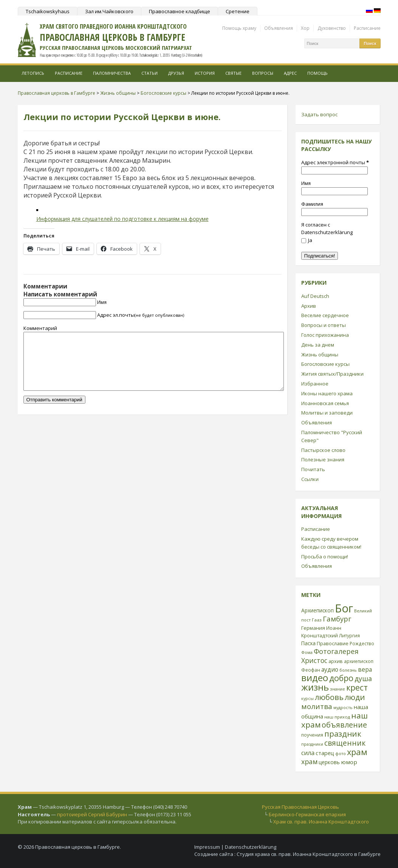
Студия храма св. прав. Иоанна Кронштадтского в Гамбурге (309, 854)
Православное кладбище (180, 11)
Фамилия (312, 204)
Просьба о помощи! (325, 557)
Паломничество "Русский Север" (332, 436)
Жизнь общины (320, 355)
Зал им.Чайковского (109, 11)
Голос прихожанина (325, 335)
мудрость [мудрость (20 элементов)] (343, 708)
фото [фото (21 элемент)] (341, 753)
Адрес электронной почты (335, 162)
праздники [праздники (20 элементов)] (312, 744)
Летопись (33, 73)
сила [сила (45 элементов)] (308, 753)
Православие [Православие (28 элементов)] (333, 643)
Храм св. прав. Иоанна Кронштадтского (321, 822)
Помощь (317, 73)
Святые (233, 73)
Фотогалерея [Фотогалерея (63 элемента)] (336, 651)
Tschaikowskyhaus (48, 11)
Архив (309, 306)
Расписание (367, 28)
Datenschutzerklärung (251, 847)
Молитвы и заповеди (327, 413)
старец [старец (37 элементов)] (325, 753)
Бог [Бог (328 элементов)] (344, 608)
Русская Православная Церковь (300, 807)
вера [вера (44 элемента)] (365, 669)
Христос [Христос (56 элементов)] (314, 660)
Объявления (279, 28)
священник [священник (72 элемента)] (345, 743)
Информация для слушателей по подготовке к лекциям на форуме (122, 219)
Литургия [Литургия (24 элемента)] (349, 635)
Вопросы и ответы (324, 325)
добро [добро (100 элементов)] (341, 678)
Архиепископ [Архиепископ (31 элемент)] (317, 610)
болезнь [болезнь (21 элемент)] (348, 670)
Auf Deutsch (315, 296)
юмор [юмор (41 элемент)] (349, 762)
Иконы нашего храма (327, 393)
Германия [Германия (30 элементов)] (313, 628)
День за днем (318, 345)
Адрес (290, 73)
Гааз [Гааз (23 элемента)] (317, 620)
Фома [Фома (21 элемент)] (307, 652)
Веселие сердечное (325, 315)
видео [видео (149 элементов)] (315, 678)
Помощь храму (239, 28)
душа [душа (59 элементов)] (363, 678)
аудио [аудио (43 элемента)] (330, 669)
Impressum (207, 847)
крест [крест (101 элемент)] (357, 687)
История (205, 73)
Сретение (238, 11)
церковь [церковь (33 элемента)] (329, 762)
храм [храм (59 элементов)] (309, 762)
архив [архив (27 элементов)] (336, 661)
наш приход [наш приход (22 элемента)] (337, 717)
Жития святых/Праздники (332, 374)
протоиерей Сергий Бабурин (92, 814)
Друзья (176, 73)
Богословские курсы (325, 364)
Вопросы (263, 73)
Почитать (313, 469)
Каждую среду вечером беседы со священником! (331, 543)
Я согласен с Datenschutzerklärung (327, 229)
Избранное (315, 384)
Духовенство (332, 28)
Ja (307, 240)
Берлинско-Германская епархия (307, 814)
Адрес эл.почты (141, 315)
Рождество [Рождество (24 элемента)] (362, 643)
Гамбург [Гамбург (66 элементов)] (337, 619)
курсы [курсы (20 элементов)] (307, 698)
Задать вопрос (319, 114)
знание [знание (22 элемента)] (338, 689)
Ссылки (310, 479)
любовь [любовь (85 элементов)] (329, 697)
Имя (102, 302)
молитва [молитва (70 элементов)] (317, 706)
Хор (305, 28)
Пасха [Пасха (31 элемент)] (308, 643)
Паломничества (112, 73)
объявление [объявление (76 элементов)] (344, 725)
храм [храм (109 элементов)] (357, 752)
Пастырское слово (323, 450)
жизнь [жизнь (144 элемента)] (315, 687)
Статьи (149, 73)
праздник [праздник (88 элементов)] (343, 734)
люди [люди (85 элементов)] (355, 697)
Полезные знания (323, 459)
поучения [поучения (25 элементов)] (312, 735)
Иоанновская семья (325, 403)
